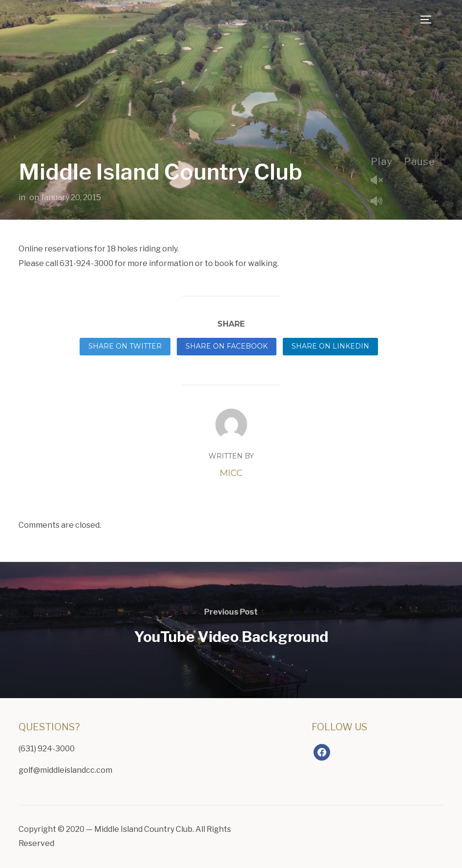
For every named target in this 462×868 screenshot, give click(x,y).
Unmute (380, 181)
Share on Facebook (227, 346)
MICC (231, 473)
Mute (380, 202)
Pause (420, 162)
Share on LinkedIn (330, 346)
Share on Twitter (125, 346)
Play (382, 162)
